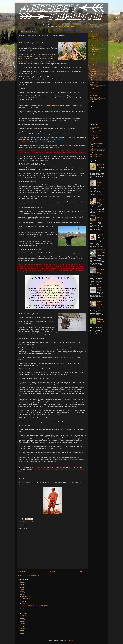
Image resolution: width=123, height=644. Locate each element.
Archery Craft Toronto (100, 165)
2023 (22, 582)
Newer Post (23, 571)
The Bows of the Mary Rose (100, 201)
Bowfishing (93, 65)
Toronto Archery (94, 95)
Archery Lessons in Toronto (97, 131)
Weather (92, 102)
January (24, 616)
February (24, 613)
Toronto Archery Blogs (96, 154)
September (25, 599)
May (23, 603)
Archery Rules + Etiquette (97, 133)
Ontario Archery (94, 84)
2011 (22, 631)
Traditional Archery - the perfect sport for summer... (35, 606)
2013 (22, 626)
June (23, 601)
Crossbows (93, 76)
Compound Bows (94, 71)
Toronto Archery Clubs (96, 156)
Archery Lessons (94, 49)
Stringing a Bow (94, 86)
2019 (22, 589)
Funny (91, 78)
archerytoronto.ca (60, 25)
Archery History (94, 45)
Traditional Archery (28, 521)
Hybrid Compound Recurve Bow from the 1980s (100, 321)
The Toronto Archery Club (26, 62)
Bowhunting (93, 67)
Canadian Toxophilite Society (66, 27)
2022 (22, 585)
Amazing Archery (94, 34)
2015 (22, 621)
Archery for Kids (94, 41)
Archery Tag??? (99, 288)
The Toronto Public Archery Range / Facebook (97, 151)
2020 (22, 587)
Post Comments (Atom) (32, 575)
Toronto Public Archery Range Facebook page (83, 25)
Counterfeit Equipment (96, 73)
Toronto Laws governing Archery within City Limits (101, 218)
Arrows (92, 60)
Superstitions (93, 89)
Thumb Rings (93, 93)
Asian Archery (93, 63)
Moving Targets (94, 82)
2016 (22, 619)
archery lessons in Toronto (46, 22)
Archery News (94, 54)
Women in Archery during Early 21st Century (100, 304)
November (25, 596)
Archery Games (94, 43)
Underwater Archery (95, 99)
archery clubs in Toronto (37, 54)
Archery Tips (93, 135)
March (24, 611)
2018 (22, 592)
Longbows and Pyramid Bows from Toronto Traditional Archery (97, 272)
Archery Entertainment (96, 39)
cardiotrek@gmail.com (67, 22)
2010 (22, 633)
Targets (92, 91)
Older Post (82, 571)
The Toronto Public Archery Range (101, 253)
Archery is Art (93, 47)
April (23, 609)
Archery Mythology (95, 52)
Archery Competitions (96, 37)
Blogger (71, 641)
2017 (22, 594)
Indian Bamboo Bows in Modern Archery (99, 184)
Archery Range (94, 56)
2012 (22, 628)
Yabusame (100, 234)
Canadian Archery (95, 69)
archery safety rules (51, 105)
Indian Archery (94, 80)
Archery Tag (93, 58)
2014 (22, 624)
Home (53, 571)
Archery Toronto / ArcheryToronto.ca (95, 138)
